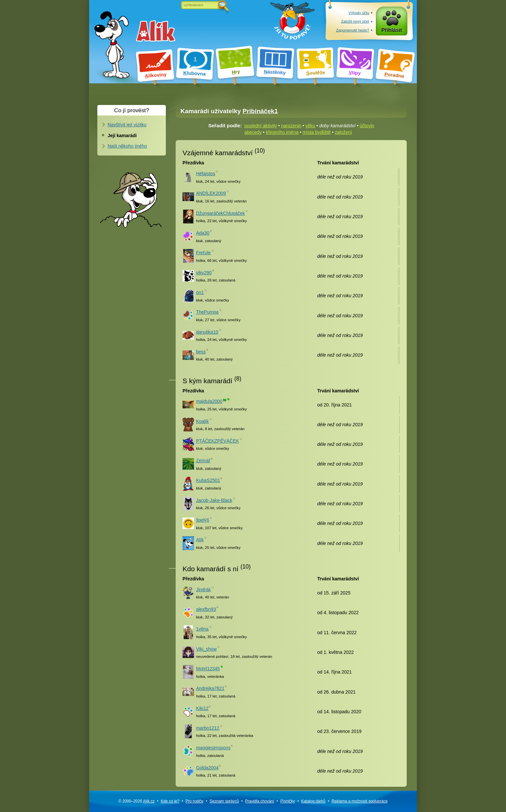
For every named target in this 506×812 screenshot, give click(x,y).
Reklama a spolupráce (360, 801)
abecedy (253, 132)
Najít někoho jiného (127, 146)
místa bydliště (317, 132)
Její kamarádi (122, 135)
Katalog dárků (313, 801)
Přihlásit (392, 30)
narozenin (291, 126)
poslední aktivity (261, 126)
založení (343, 132)
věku (310, 126)
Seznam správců (224, 801)
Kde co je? (170, 801)
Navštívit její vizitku (127, 125)
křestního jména (282, 132)
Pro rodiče (195, 801)
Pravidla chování (260, 801)
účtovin (367, 126)
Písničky (288, 801)
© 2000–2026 (136, 801)
